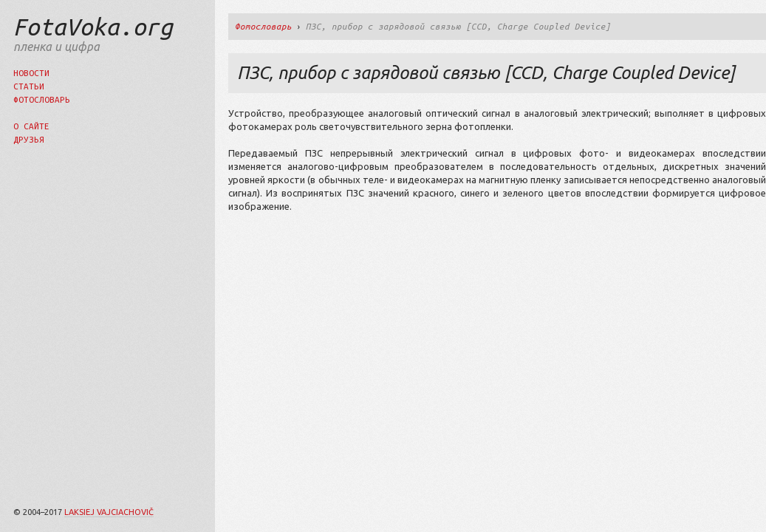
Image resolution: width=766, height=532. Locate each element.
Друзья (29, 139)
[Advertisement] (398, 330)
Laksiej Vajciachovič (109, 512)
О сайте (31, 126)
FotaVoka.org (93, 27)
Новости (31, 73)
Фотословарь (42, 99)
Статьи (29, 86)
